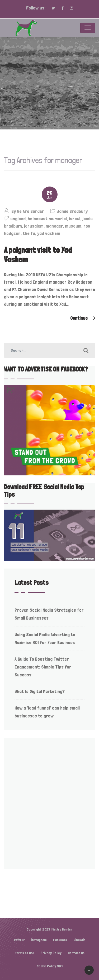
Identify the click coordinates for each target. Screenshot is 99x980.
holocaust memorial (47, 218)
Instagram (39, 940)
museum (73, 226)
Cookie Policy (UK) (50, 966)
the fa (29, 233)
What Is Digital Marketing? (40, 691)
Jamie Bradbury (72, 211)
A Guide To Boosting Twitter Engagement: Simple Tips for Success (43, 667)
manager (54, 226)
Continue (83, 318)
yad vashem (49, 233)
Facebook (60, 940)
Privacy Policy (51, 953)
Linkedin (80, 940)
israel (75, 218)
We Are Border (30, 211)
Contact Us (76, 953)
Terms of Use (24, 953)
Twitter (19, 940)
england (18, 218)
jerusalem (34, 226)
